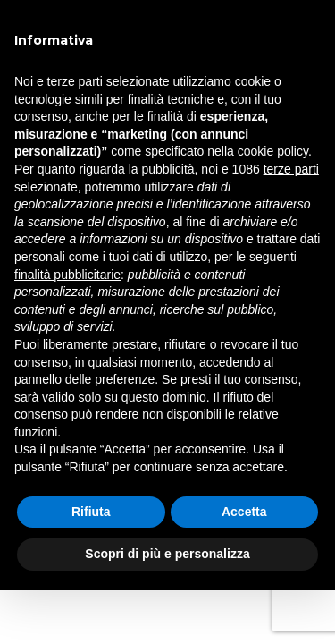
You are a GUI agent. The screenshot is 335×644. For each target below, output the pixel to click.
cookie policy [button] (273, 151)
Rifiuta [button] (91, 512)
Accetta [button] (244, 512)
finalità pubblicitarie (67, 275)
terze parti (291, 169)
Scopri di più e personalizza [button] (167, 554)
